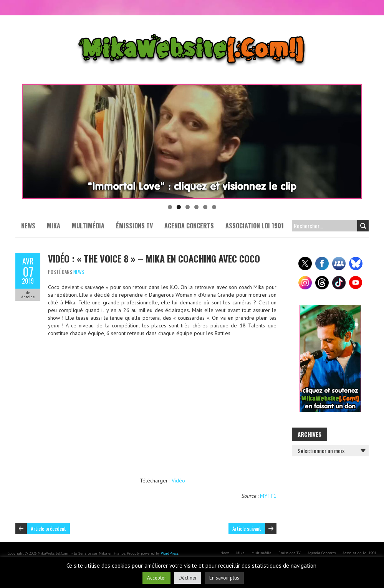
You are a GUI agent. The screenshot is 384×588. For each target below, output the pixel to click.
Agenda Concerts (189, 226)
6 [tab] (214, 207)
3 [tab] (188, 207)
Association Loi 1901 (255, 226)
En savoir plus (224, 578)
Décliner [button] (188, 578)
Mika (54, 226)
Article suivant (247, 528)
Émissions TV (134, 226)
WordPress (170, 553)
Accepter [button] (156, 578)
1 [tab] (170, 207)
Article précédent (48, 528)
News (28, 226)
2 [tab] (179, 207)
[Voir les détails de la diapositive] (192, 141)
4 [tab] (196, 207)
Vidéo (178, 481)
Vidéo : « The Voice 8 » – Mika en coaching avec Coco (154, 258)
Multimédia (88, 226)
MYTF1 (268, 496)
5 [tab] (205, 207)
